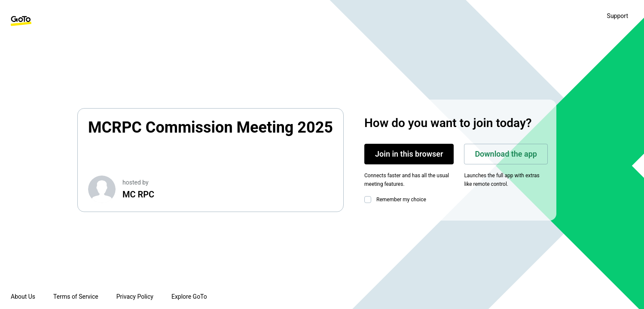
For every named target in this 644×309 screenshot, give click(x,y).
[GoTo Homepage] (21, 21)
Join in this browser (409, 154)
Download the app (506, 154)
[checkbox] (369, 200)
